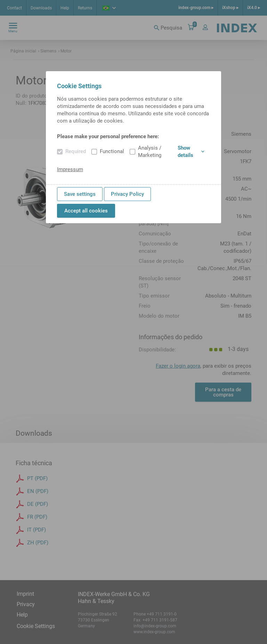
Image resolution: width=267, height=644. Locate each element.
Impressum (70, 169)
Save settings (80, 194)
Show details (191, 152)
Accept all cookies (86, 211)
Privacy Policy (127, 194)
